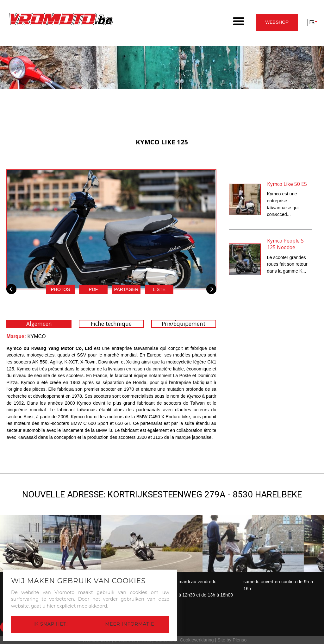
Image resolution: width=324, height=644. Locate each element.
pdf (93, 289)
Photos (61, 289)
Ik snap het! (51, 624)
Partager (126, 289)
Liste (159, 289)
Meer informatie (130, 624)
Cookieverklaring (197, 640)
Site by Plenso (232, 640)
